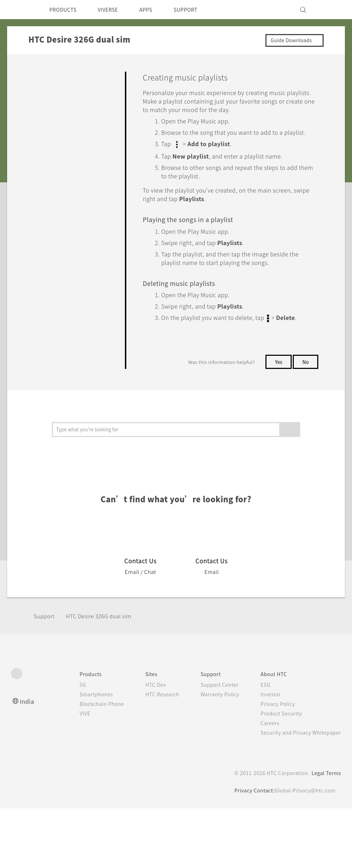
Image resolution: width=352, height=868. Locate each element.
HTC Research (152, 701)
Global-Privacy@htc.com (304, 797)
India (27, 708)
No (305, 369)
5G (67, 692)
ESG (260, 692)
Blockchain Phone (87, 711)
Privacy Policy (273, 711)
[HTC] (20, 10)
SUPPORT (198, 10)
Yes (277, 369)
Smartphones (81, 701)
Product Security (277, 720)
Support (45, 623)
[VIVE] (331, 10)
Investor (265, 701)
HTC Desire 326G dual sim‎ (103, 623)
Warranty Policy (212, 701)
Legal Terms (325, 780)
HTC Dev (145, 692)
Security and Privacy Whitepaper (298, 740)
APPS (155, 10)
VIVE (70, 720)
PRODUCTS (65, 10)
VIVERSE (114, 10)
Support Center (212, 692)
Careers (265, 730)
